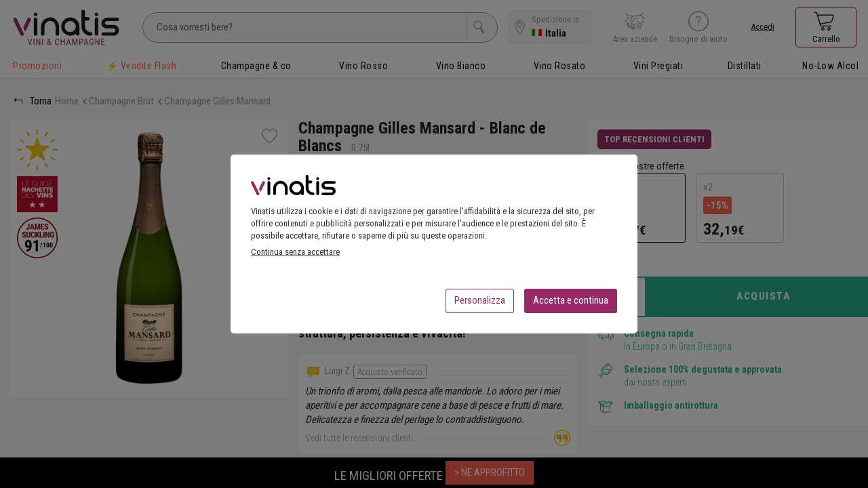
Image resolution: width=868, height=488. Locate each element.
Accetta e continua (571, 304)
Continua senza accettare (295, 256)
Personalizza (480, 304)
